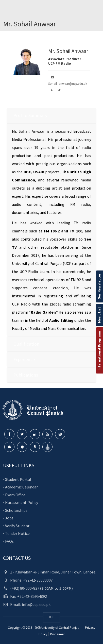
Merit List (99, 315)
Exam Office (15, 495)
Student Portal (18, 479)
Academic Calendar (21, 487)
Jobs (9, 518)
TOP (52, 617)
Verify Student (17, 526)
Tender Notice (17, 533)
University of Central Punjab (60, 628)
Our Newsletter (99, 286)
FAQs (9, 541)
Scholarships (16, 510)
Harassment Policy (22, 502)
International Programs (99, 350)
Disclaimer (57, 634)
